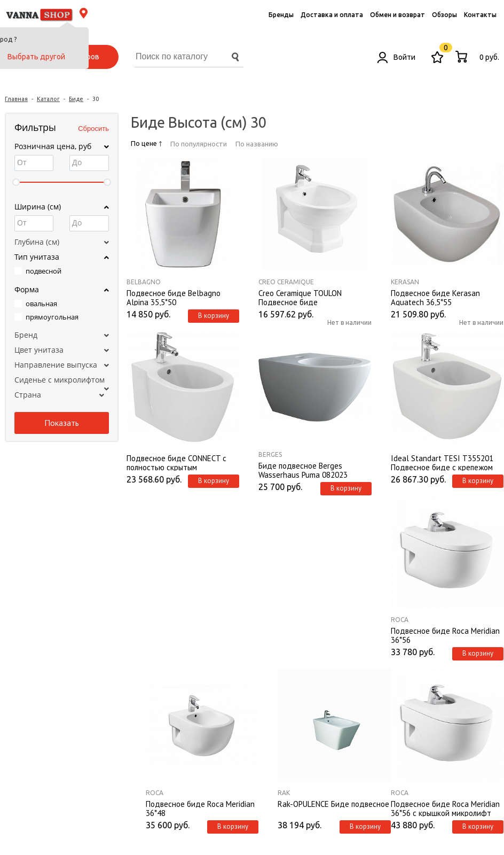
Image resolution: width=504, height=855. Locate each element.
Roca (400, 620)
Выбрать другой (36, 57)
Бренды (281, 15)
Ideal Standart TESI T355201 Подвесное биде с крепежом (442, 462)
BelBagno (144, 282)
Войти (396, 57)
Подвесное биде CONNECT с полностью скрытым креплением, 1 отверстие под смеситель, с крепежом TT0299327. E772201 (179, 462)
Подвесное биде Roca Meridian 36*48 (200, 808)
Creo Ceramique (286, 282)
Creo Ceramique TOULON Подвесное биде (300, 297)
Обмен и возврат (397, 15)
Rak (284, 793)
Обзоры (444, 15)
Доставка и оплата (332, 15)
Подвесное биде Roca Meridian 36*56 (445, 635)
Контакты (480, 15)
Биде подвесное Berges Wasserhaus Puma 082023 (303, 470)
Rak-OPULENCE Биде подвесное (333, 804)
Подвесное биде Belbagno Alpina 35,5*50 (174, 297)
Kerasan (405, 282)
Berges (270, 454)
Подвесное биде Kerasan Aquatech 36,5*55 (435, 297)
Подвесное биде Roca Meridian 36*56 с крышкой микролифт (445, 808)
